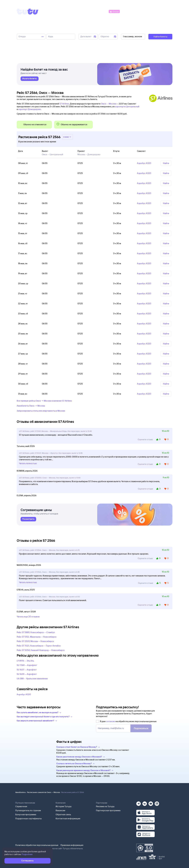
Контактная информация (68, 818)
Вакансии (60, 810)
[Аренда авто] (152, 11)
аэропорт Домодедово (30, 109)
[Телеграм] (139, 803)
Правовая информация (72, 845)
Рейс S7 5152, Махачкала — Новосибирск (37, 637)
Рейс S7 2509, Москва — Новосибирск (35, 641)
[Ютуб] (151, 803)
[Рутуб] (157, 803)
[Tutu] (28, 12)
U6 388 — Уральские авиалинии (32, 679)
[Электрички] (127, 11)
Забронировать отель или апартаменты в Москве (41, 411)
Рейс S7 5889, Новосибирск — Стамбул (36, 632)
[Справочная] (166, 11)
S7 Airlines (64, 104)
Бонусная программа (26, 814)
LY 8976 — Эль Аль (25, 661)
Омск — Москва (109, 104)
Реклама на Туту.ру (105, 806)
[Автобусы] (102, 11)
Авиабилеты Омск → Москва (31, 406)
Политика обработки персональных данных (37, 845)
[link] (30, 79)
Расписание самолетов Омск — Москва (43, 792)
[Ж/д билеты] (88, 11)
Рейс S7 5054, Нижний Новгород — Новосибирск (41, 650)
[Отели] (114, 11)
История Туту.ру (64, 806)
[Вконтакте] (145, 803)
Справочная (21, 806)
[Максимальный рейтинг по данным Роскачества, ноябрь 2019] (145, 848)
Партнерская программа (108, 810)
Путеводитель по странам (28, 810)
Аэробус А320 (24, 694)
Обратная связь (63, 814)
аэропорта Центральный (127, 106)
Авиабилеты (21, 792)
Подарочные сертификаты (28, 818)
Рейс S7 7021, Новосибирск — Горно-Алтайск (39, 646)
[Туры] (139, 11)
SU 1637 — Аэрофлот (27, 670)
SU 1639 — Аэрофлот (27, 674)
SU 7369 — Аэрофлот (27, 665)
